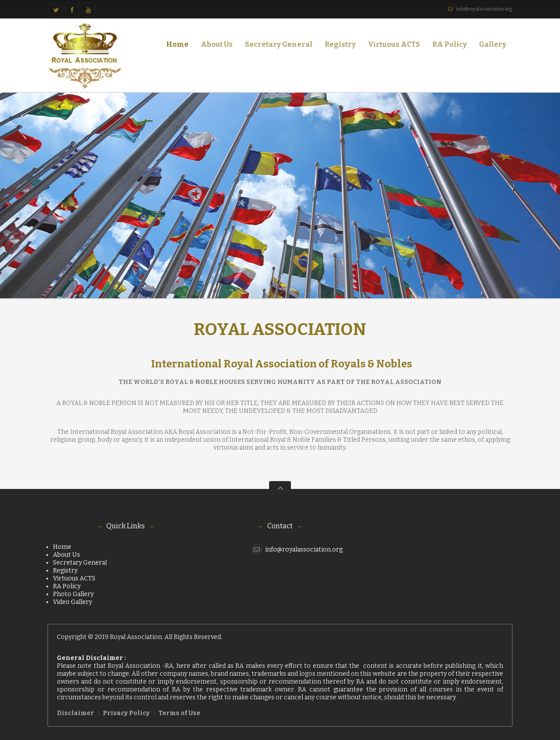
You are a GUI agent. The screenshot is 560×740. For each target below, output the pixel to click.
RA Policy (450, 44)
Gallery (490, 46)
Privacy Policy (126, 713)
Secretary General (279, 44)
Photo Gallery (73, 594)
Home (177, 44)
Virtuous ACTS (394, 44)
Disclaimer (75, 713)
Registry (340, 44)
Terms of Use (179, 713)
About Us (214, 46)
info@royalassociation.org (484, 9)
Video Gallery (72, 602)
